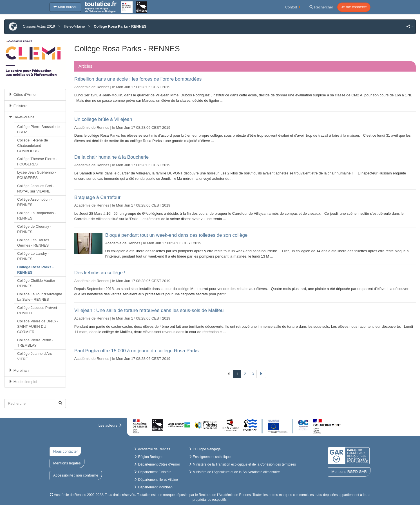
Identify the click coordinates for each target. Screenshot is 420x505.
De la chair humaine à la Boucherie (112, 157)
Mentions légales (67, 463)
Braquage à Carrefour (97, 197)
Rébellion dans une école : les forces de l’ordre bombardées (138, 79)
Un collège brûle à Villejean (103, 119)
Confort (293, 7)
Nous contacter (65, 451)
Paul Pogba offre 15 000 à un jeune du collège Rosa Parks (137, 351)
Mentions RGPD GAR (349, 472)
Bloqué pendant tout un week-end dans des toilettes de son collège (177, 235)
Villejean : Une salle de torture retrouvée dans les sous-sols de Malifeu (149, 310)
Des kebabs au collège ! (100, 273)
